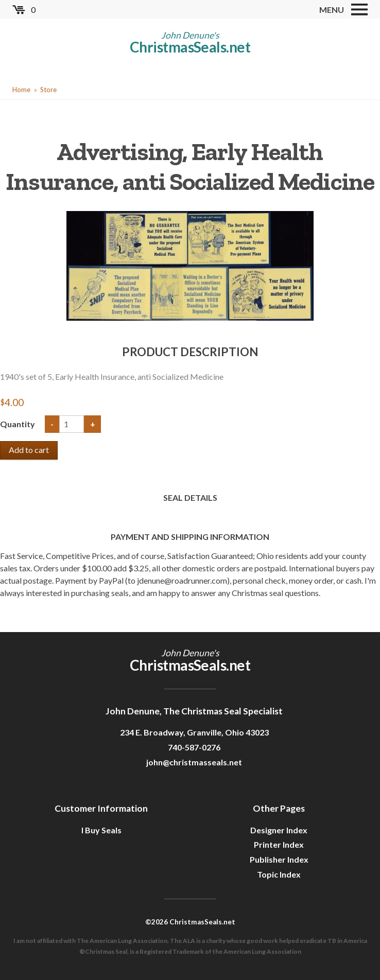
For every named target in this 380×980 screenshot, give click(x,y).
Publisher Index (279, 859)
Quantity (18, 424)
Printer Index (279, 844)
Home (21, 90)
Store (48, 90)
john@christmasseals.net (194, 762)
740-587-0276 (194, 747)
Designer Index (279, 830)
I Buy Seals (101, 830)
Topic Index (279, 874)
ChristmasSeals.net (190, 47)
